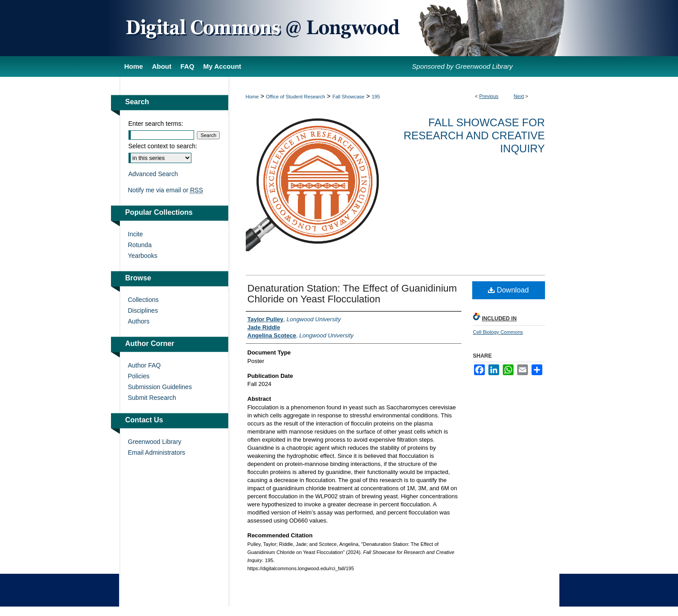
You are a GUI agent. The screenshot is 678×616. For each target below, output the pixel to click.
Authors (139, 321)
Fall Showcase (349, 97)
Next (519, 96)
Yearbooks (143, 256)
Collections (143, 300)
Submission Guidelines (160, 387)
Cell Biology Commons (498, 332)
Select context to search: (163, 146)
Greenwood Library (155, 442)
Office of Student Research (296, 97)
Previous (489, 96)
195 (376, 97)
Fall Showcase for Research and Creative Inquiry (474, 135)
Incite (135, 234)
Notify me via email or (166, 190)
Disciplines (143, 310)
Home (252, 97)
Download (508, 290)
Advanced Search (153, 174)
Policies (139, 376)
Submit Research (152, 398)
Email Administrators (157, 452)
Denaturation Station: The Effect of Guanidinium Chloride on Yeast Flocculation (352, 294)
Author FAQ (144, 365)
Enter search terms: (156, 124)
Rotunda (140, 245)
